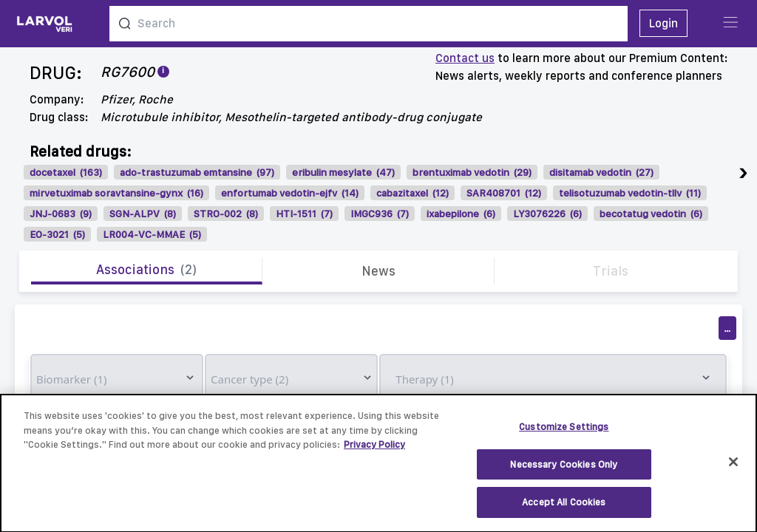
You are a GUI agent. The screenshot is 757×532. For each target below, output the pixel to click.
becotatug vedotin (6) (651, 214)
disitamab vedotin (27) (601, 172)
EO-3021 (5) (57, 234)
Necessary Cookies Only (564, 471)
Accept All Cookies (564, 509)
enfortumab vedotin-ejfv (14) (290, 193)
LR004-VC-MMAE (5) (152, 234)
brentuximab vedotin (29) (472, 172)
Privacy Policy (374, 452)
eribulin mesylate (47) (343, 172)
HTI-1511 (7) (304, 214)
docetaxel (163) (66, 172)
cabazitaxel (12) (413, 193)
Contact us (465, 58)
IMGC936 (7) (380, 214)
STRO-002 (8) (226, 214)
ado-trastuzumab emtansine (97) (197, 172)
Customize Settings (564, 434)
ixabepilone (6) (461, 214)
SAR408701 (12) (504, 193)
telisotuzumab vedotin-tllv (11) (630, 193)
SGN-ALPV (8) (143, 214)
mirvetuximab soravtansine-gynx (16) (116, 193)
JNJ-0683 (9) (61, 214)
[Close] (733, 468)
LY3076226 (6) (547, 214)
